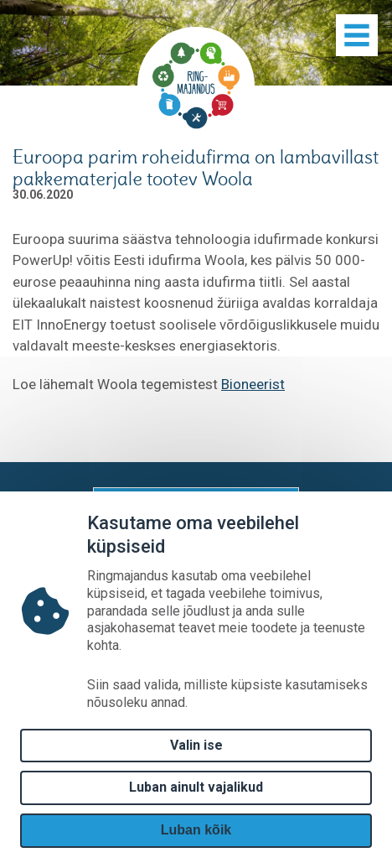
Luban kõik (196, 830)
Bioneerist (253, 384)
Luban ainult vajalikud (196, 787)
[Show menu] (357, 35)
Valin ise (196, 745)
